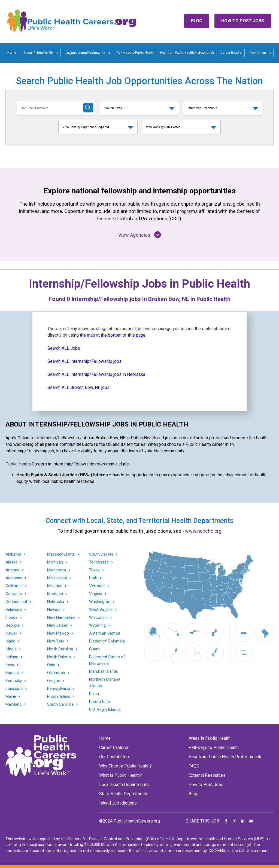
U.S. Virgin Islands (105, 709)
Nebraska (56, 602)
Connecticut (16, 602)
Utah (93, 578)
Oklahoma (56, 673)
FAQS (194, 766)
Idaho (10, 641)
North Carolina (60, 649)
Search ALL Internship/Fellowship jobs (84, 361)
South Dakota (101, 554)
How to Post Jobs (243, 21)
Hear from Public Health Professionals (187, 53)
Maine (11, 697)
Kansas (12, 673)
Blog (197, 21)
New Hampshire (61, 618)
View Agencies (140, 235)
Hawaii (11, 633)
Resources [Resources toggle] (258, 53)
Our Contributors (115, 757)
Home (12, 53)
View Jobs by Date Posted (163, 127)
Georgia (12, 625)
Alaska (11, 562)
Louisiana (14, 689)
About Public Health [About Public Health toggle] (38, 53)
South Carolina (60, 704)
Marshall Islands (104, 671)
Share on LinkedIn (243, 821)
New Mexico (58, 633)
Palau (94, 694)
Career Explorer (231, 53)
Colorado (14, 594)
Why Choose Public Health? (125, 766)
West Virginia (101, 610)
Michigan (55, 562)
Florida (11, 618)
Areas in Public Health (210, 738)
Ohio (51, 665)
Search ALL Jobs (64, 348)
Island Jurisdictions (118, 803)
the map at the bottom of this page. (113, 335)
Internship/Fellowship (202, 108)
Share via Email (251, 821)
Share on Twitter (235, 821)
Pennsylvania (59, 689)
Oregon (54, 681)
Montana (55, 594)
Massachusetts (61, 554)
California (14, 586)
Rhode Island (59, 697)
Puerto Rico (100, 702)
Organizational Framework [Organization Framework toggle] (86, 53)
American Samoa (105, 633)
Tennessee (99, 562)
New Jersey (58, 625)
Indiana (12, 657)
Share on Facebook (226, 821)
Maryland (13, 704)
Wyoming (97, 625)
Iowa (10, 665)
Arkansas (14, 578)
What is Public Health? (121, 775)
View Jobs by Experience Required (86, 127)
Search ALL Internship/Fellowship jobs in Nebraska (96, 374)
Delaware (14, 610)
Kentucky (14, 681)
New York (56, 641)
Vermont (97, 586)
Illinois (11, 649)
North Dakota (59, 657)
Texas (94, 570)
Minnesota (57, 570)
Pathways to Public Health (135, 53)
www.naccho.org (203, 531)
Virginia (96, 594)
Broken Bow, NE (115, 108)
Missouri (55, 586)
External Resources (207, 775)
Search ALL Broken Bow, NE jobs (78, 387)
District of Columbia (107, 641)
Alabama (13, 554)
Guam (94, 649)
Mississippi (57, 578)
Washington (100, 602)
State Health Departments (124, 794)
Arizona (12, 570)
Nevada (54, 610)
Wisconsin (98, 618)
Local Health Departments (124, 785)
